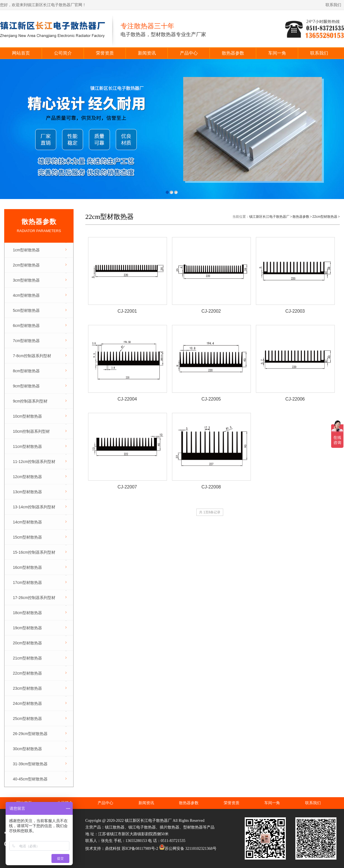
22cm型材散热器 (27, 673)
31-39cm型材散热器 (30, 764)
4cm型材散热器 (26, 295)
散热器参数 (233, 53)
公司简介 (63, 53)
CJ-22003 (295, 311)
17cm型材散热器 (27, 582)
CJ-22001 (127, 311)
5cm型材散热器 (26, 310)
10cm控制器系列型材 (31, 431)
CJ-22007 (127, 487)
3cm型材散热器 (26, 280)
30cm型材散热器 (27, 749)
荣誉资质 (105, 53)
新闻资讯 (147, 53)
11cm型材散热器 (27, 446)
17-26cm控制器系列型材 (34, 598)
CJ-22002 (211, 311)
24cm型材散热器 (27, 703)
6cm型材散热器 (26, 326)
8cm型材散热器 (26, 371)
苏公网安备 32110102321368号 (188, 849)
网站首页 (21, 53)
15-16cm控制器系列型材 (34, 552)
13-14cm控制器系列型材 (34, 507)
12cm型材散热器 (27, 477)
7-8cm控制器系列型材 (32, 356)
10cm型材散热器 (27, 416)
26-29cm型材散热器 (30, 734)
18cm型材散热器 (27, 613)
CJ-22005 (211, 399)
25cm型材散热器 (27, 719)
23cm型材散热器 (27, 688)
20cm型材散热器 (27, 643)
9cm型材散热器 (26, 386)
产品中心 (189, 53)
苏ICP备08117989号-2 (140, 849)
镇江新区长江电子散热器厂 (269, 217)
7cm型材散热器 (26, 341)
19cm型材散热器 (27, 628)
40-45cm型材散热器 (30, 779)
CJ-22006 (295, 399)
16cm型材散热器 (27, 567)
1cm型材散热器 (26, 250)
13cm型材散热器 (27, 492)
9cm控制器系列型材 (30, 401)
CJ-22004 (127, 399)
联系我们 (333, 5)
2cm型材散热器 (26, 265)
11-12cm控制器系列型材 (34, 462)
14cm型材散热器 (27, 522)
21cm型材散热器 (27, 658)
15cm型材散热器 (27, 537)
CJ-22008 (211, 487)
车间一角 (277, 53)
